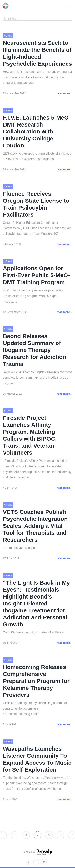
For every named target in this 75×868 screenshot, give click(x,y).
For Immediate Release (19, 548)
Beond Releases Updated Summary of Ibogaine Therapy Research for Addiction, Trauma (35, 350)
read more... (65, 93)
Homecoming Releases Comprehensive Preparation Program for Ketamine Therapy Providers (36, 681)
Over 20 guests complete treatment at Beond (33, 632)
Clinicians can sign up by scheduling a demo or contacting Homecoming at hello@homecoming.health (35, 709)
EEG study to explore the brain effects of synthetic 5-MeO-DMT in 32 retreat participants (37, 156)
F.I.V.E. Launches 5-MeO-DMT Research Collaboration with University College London (37, 131)
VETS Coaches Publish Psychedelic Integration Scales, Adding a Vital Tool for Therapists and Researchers (35, 526)
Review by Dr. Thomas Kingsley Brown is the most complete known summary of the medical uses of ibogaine (37, 378)
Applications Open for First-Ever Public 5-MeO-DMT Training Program (36, 275)
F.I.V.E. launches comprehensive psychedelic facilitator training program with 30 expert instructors (34, 296)
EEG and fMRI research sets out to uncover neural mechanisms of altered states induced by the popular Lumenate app (37, 77)
